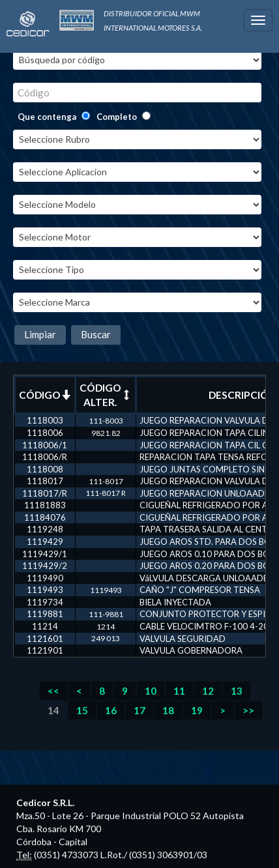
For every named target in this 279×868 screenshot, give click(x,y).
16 (111, 710)
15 (82, 710)
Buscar (96, 334)
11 (179, 691)
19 (197, 710)
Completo (117, 117)
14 (53, 710)
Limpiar (40, 334)
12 (208, 691)
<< (53, 691)
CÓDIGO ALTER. (106, 395)
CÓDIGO (45, 395)
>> (248, 710)
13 (237, 691)
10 (151, 691)
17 (139, 710)
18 (168, 710)
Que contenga (47, 117)
